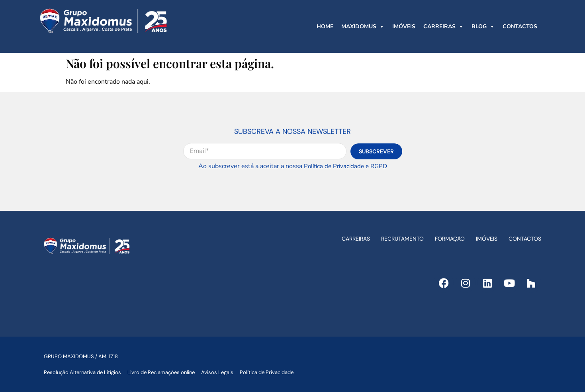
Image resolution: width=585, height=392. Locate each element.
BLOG (483, 27)
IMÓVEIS (404, 26)
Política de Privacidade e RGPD (345, 166)
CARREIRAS (443, 27)
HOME (325, 26)
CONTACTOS (520, 26)
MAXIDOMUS (363, 27)
